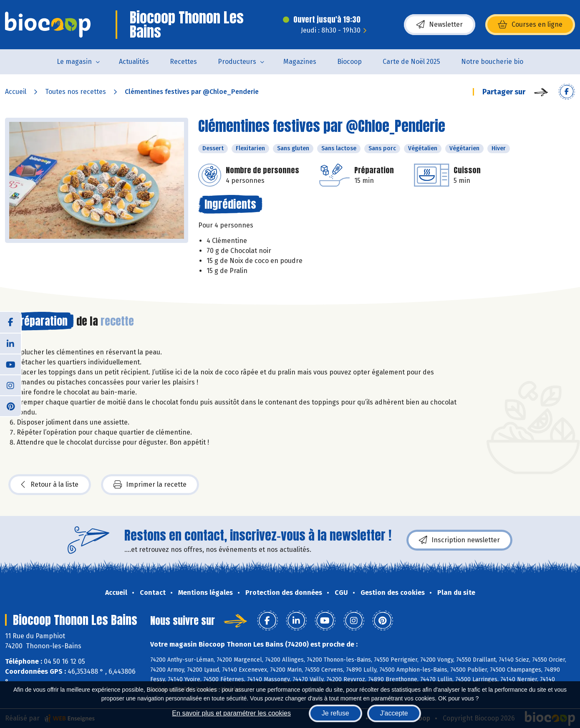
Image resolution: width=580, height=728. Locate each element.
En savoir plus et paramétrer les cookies (231, 713)
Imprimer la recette (150, 485)
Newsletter (440, 25)
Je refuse (335, 713)
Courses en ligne (530, 25)
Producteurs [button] (237, 62)
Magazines (300, 62)
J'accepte (394, 713)
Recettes (183, 62)
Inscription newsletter (459, 540)
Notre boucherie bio (492, 62)
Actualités (134, 62)
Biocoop (349, 62)
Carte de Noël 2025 (411, 62)
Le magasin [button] (74, 62)
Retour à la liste (50, 485)
